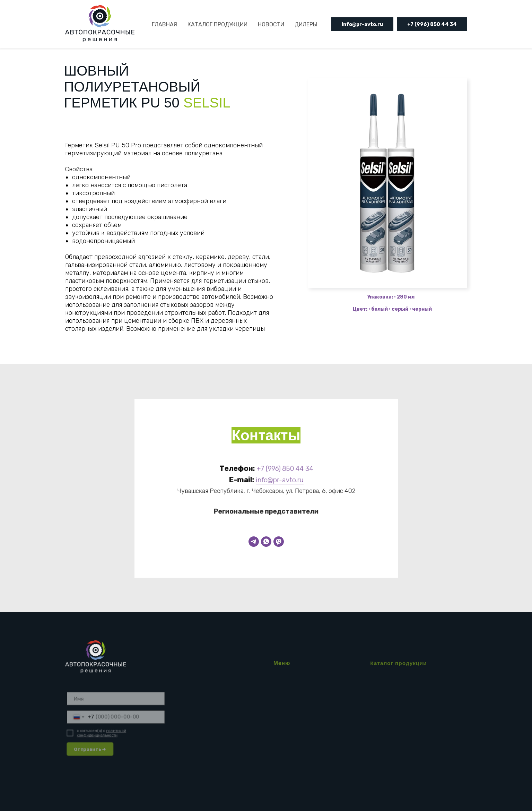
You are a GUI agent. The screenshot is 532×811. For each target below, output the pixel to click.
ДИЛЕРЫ (306, 24)
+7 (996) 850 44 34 (432, 24)
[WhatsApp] (266, 542)
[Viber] (279, 542)
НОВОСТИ (271, 24)
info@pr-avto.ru (362, 24)
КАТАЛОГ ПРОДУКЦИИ (217, 24)
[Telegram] (254, 542)
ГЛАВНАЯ (164, 24)
